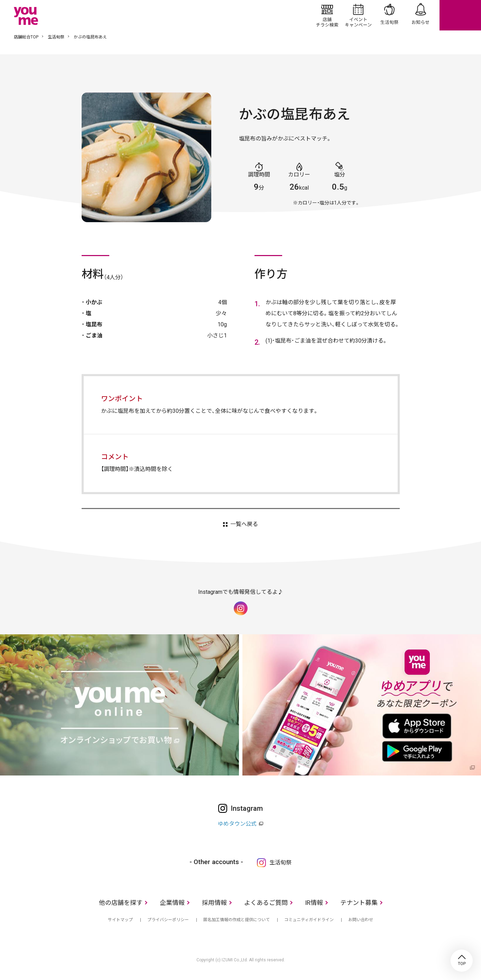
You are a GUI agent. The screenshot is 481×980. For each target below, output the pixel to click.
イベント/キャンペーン (358, 15)
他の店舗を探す (121, 903)
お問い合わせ (361, 920)
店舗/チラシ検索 (327, 15)
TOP (462, 961)
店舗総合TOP (26, 37)
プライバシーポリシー (168, 920)
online (460, 15)
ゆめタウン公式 (237, 824)
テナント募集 (359, 903)
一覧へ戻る (244, 524)
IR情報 (314, 903)
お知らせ (420, 15)
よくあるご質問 (266, 903)
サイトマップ (120, 920)
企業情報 (172, 903)
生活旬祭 (389, 15)
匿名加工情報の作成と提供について (237, 920)
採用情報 (214, 903)
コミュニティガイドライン (309, 920)
